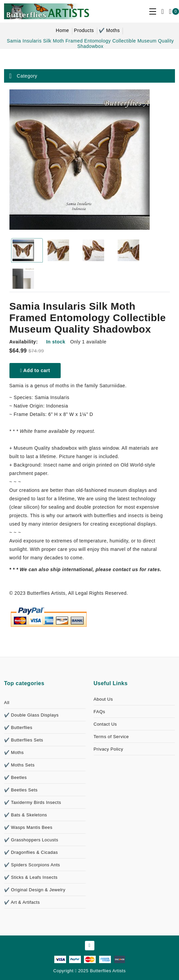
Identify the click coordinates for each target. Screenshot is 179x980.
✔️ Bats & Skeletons (26, 815)
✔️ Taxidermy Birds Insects (33, 802)
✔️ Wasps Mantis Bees (28, 827)
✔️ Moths (109, 30)
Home (63, 30)
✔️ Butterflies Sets (24, 740)
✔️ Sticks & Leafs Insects (31, 877)
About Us (103, 699)
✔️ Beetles (15, 777)
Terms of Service (111, 737)
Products (84, 30)
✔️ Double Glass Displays (31, 715)
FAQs (100, 712)
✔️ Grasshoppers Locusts (31, 840)
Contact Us (105, 724)
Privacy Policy (109, 749)
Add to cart (35, 370)
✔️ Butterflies (18, 727)
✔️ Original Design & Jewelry (35, 890)
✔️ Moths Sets (19, 765)
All (7, 703)
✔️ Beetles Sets (21, 790)
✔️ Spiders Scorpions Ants (32, 865)
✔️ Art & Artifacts (22, 902)
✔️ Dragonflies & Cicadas (31, 852)
